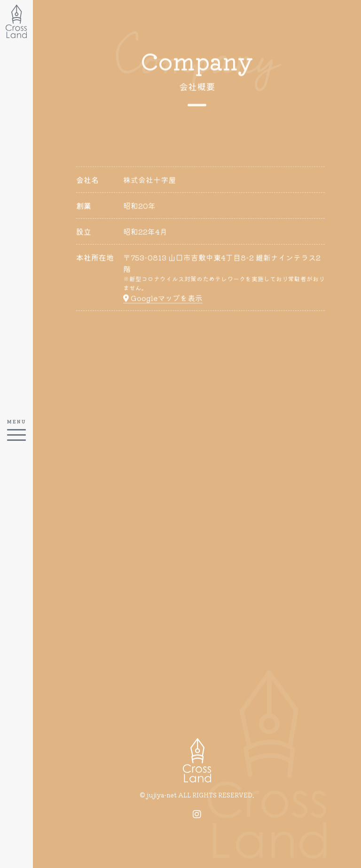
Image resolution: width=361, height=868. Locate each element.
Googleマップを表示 (163, 300)
